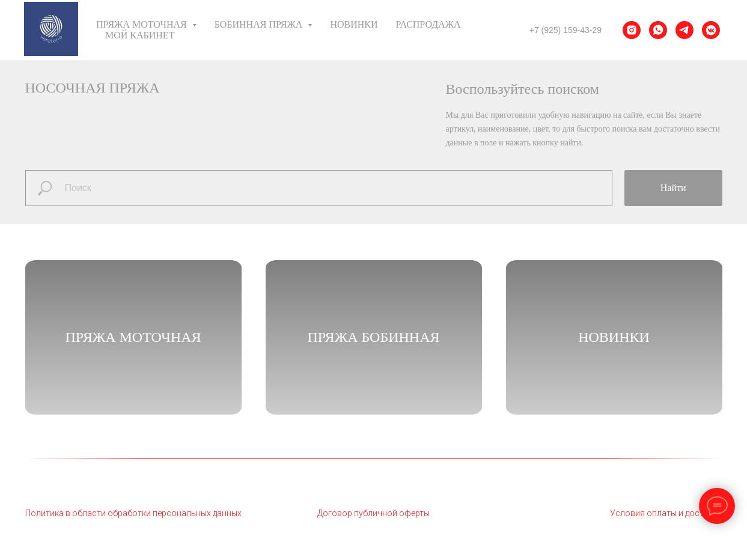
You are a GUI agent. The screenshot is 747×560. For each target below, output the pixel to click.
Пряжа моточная (133, 337)
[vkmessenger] (711, 30)
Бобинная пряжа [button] (260, 24)
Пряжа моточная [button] (143, 24)
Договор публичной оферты (374, 513)
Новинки (354, 24)
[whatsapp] (658, 30)
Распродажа (428, 24)
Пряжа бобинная (373, 337)
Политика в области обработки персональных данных (133, 513)
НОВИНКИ (614, 337)
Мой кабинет (140, 35)
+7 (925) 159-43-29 (566, 30)
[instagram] (632, 30)
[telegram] (684, 30)
